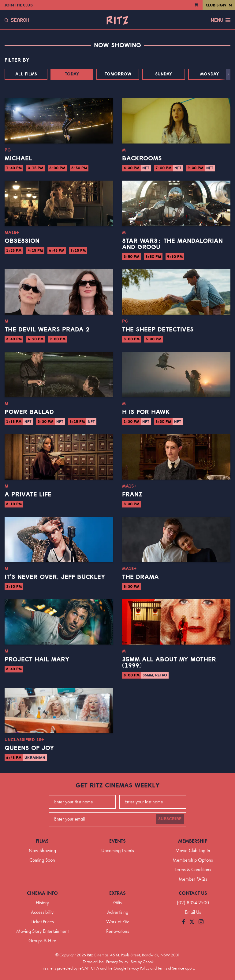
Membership (193, 841)
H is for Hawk (146, 412)
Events (117, 841)
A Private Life (28, 495)
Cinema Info (42, 893)
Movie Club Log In (193, 850)
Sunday (164, 74)
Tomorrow (118, 74)
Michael (18, 159)
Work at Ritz (117, 922)
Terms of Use (93, 962)
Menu (221, 20)
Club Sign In (219, 5)
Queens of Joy (29, 748)
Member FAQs (193, 879)
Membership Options (193, 860)
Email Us (193, 912)
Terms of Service (171, 968)
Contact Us (193, 893)
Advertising (118, 912)
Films (42, 841)
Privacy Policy (117, 962)
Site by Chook (142, 962)
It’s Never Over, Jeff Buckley (55, 577)
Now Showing (42, 850)
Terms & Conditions (193, 869)
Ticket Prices (42, 922)
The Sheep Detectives (158, 330)
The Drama (140, 577)
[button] (228, 74)
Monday (210, 74)
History (42, 903)
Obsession (22, 241)
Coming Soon (42, 860)
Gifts (117, 903)
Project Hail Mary (37, 660)
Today (72, 74)
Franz (132, 495)
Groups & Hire (42, 941)
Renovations (118, 931)
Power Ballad (29, 412)
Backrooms (142, 159)
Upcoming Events (118, 850)
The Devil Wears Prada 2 (47, 330)
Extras (117, 893)
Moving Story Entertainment (42, 931)
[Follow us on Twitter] (192, 922)
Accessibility (42, 912)
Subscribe (170, 819)
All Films (26, 74)
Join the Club (19, 5)
